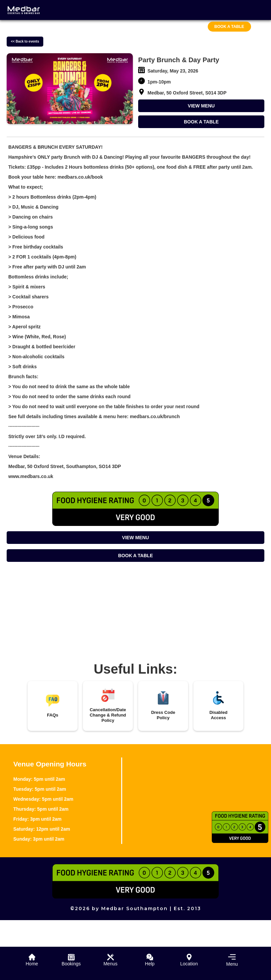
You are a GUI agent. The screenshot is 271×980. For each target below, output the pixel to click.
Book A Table (229, 27)
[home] (24, 10)
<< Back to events (25, 41)
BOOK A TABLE (201, 122)
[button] (228, 959)
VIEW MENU (201, 106)
